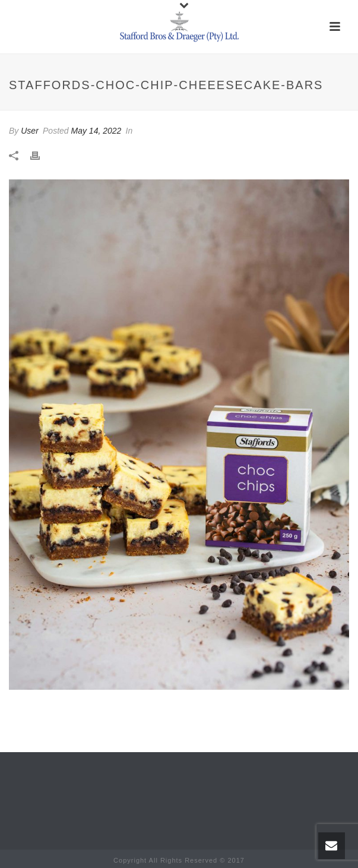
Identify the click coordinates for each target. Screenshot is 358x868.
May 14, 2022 (96, 131)
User (30, 131)
